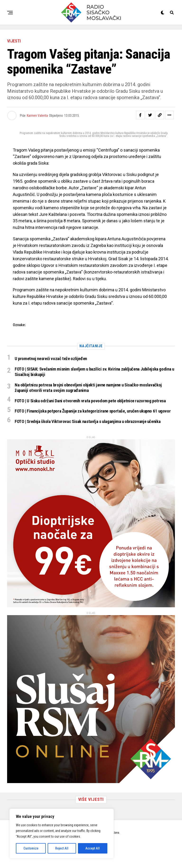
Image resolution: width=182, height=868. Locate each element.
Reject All (62, 848)
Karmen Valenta (37, 116)
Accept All (93, 848)
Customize (31, 848)
